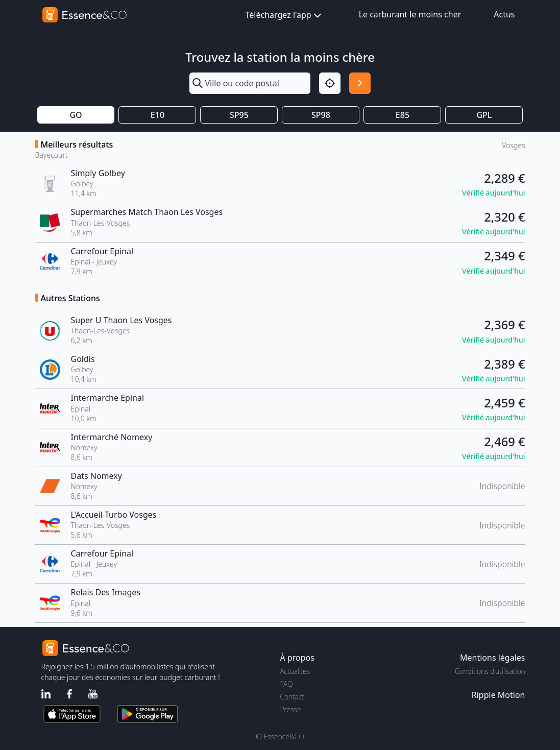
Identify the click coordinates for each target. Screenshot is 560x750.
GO (76, 115)
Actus (504, 14)
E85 (403, 115)
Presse (291, 709)
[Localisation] (330, 83)
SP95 (239, 115)
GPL (484, 115)
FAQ (287, 684)
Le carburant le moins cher (410, 14)
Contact (292, 697)
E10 (157, 115)
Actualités (295, 671)
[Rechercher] (360, 83)
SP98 (321, 115)
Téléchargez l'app (285, 16)
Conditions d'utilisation (490, 671)
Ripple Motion (498, 695)
